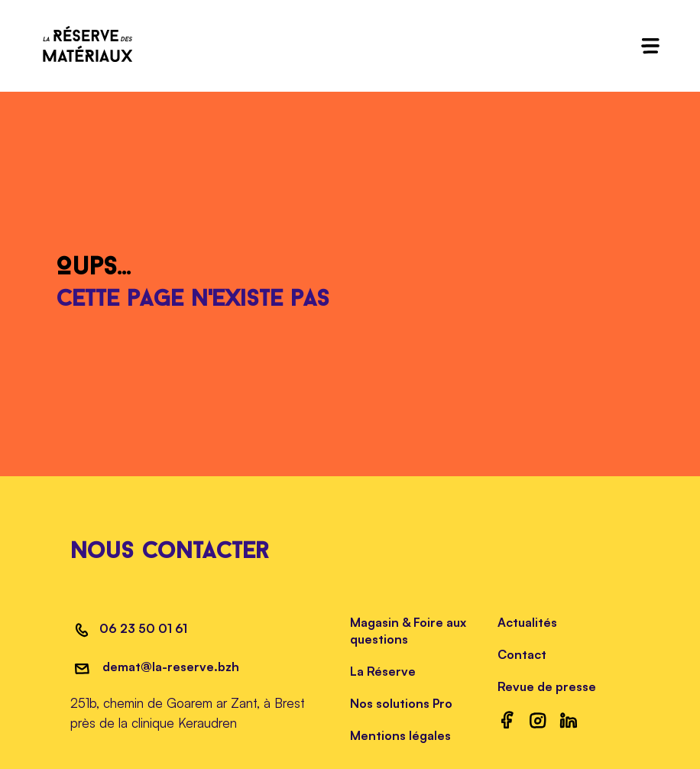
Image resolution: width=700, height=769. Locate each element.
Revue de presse (547, 686)
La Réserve (383, 671)
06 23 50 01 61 (143, 628)
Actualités (527, 622)
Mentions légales (400, 735)
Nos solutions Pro (401, 703)
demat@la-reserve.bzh (169, 667)
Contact (522, 654)
